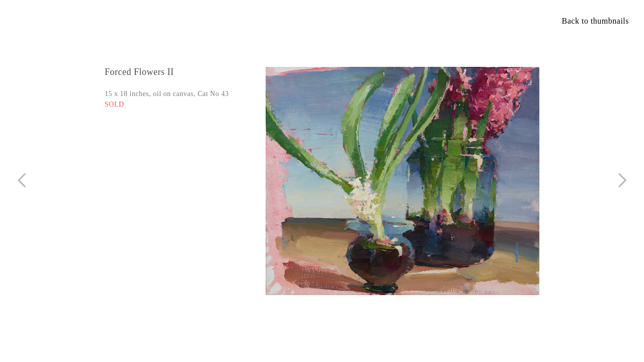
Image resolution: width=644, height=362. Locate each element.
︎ (623, 180)
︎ (22, 180)
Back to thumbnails (595, 21)
